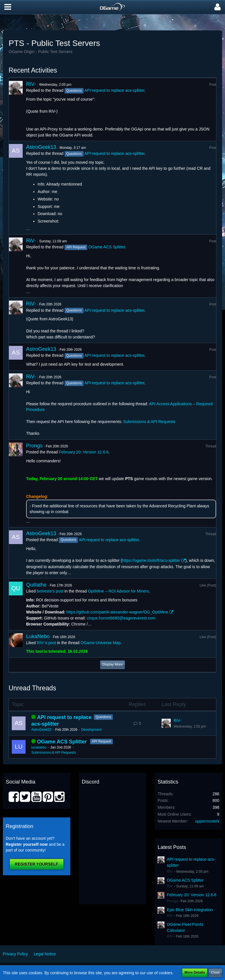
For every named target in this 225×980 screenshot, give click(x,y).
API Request (101, 741)
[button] (8, 7)
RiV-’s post (46, 643)
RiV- (31, 84)
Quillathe (36, 585)
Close (215, 973)
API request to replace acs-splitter (114, 90)
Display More (113, 665)
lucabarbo (39, 747)
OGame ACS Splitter (107, 247)
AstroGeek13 (41, 147)
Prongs (34, 446)
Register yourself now (27, 844)
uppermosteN (207, 821)
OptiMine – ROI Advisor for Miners (118, 591)
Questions (103, 717)
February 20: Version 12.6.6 (84, 452)
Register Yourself (37, 864)
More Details (195, 973)
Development (91, 730)
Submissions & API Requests (149, 422)
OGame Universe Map (101, 643)
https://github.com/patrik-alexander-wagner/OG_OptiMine (118, 612)
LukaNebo (38, 636)
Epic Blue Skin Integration (190, 910)
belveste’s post (50, 591)
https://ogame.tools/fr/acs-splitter (151, 560)
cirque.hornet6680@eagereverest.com (121, 618)
